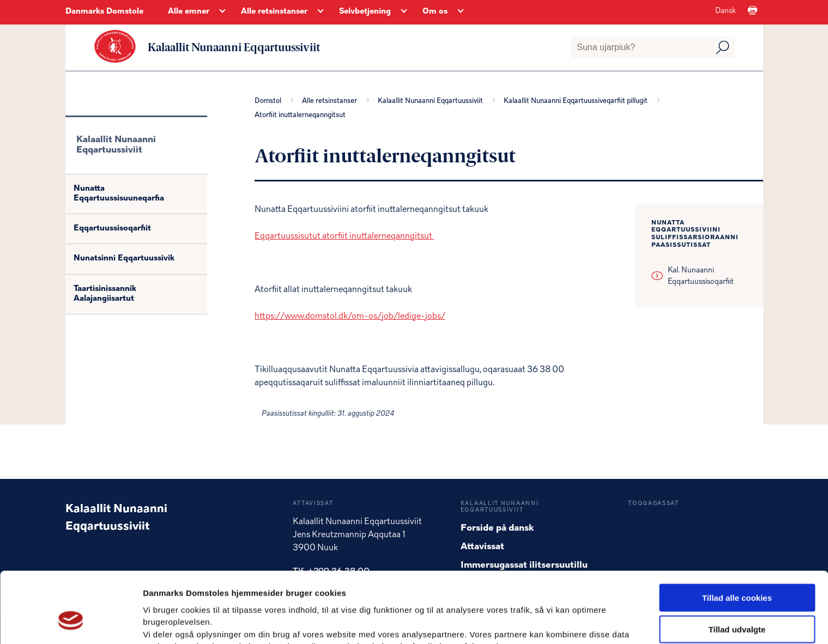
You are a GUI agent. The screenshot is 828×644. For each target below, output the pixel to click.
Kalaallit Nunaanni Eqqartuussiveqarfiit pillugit (577, 101)
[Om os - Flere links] (461, 12)
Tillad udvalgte (737, 571)
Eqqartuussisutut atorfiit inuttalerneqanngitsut (344, 236)
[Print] (753, 11)
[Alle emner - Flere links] (222, 12)
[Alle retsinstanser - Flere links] (321, 12)
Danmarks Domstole (104, 12)
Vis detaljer (567, 622)
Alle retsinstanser (331, 101)
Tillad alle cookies (737, 539)
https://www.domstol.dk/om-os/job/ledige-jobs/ (350, 316)
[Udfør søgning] (723, 47)
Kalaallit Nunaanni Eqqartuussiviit (432, 101)
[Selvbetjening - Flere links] (404, 12)
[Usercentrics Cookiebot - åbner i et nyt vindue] (71, 623)
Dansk (726, 11)
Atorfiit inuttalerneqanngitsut (300, 115)
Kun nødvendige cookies (737, 602)
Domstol (270, 101)
